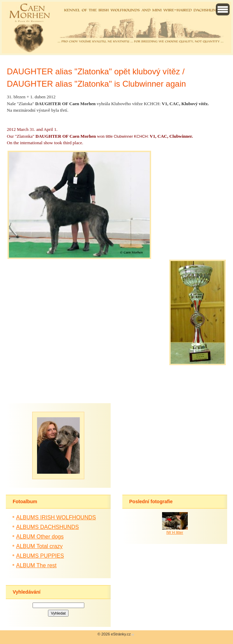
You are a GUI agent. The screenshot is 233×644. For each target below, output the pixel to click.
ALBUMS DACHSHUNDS (47, 527)
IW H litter (175, 532)
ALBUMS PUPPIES (40, 556)
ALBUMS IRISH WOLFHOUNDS (56, 517)
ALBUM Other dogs (40, 537)
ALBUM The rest (36, 565)
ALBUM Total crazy (39, 546)
